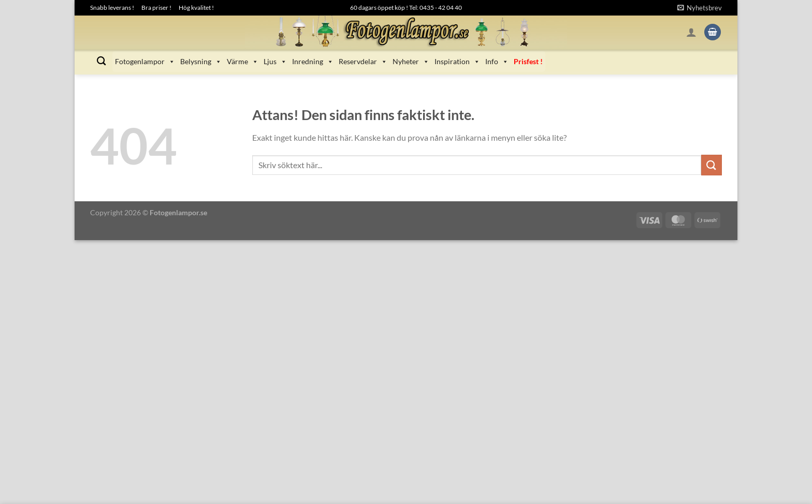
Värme (243, 62)
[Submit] (712, 165)
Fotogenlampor (145, 62)
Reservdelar (363, 62)
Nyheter (411, 62)
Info (497, 62)
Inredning (313, 62)
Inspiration (457, 62)
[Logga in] (691, 32)
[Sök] (101, 61)
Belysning (201, 62)
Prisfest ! (528, 61)
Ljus (275, 62)
